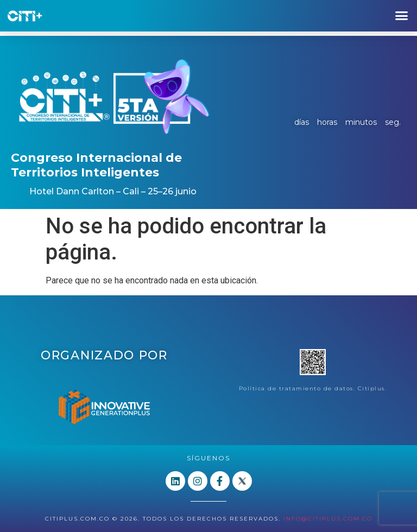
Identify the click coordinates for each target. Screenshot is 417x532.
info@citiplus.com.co (328, 519)
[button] (401, 16)
